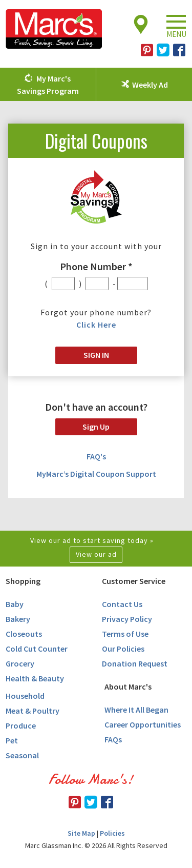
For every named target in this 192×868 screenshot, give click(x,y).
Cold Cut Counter (37, 649)
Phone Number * (96, 267)
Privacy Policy (127, 619)
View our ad (96, 554)
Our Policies (123, 649)
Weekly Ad (150, 85)
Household (25, 696)
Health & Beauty (35, 678)
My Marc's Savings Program (48, 85)
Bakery (18, 619)
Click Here (96, 325)
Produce (21, 725)
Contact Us (122, 604)
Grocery (20, 663)
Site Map (81, 833)
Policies (112, 833)
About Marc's (128, 687)
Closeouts (24, 634)
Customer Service (134, 581)
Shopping (23, 581)
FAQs (113, 739)
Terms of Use (125, 634)
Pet (12, 740)
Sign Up (96, 427)
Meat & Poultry (33, 711)
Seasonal (22, 755)
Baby (15, 604)
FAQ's (96, 456)
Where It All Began (136, 710)
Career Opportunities (143, 724)
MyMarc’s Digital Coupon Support (96, 474)
